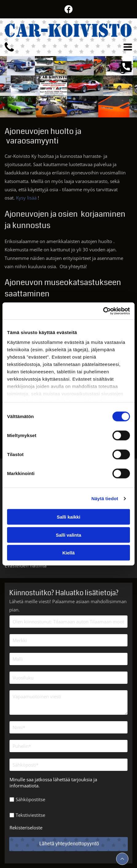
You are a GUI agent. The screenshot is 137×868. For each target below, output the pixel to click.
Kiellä (68, 553)
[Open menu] (128, 47)
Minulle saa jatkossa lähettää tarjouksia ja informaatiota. (53, 782)
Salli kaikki (69, 517)
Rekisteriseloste (26, 828)
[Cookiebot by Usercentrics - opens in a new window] (103, 311)
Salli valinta (69, 535)
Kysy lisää (26, 198)
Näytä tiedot (105, 499)
